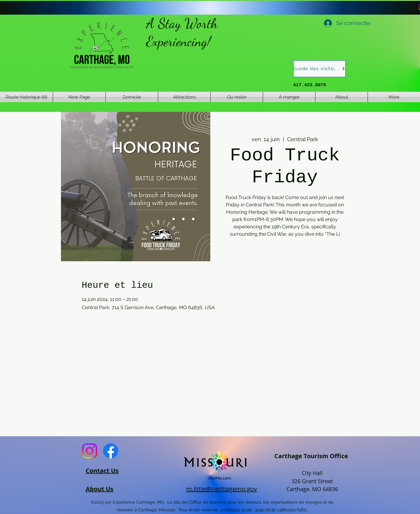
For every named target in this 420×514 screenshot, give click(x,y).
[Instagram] (90, 451)
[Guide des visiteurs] (319, 69)
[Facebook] (111, 451)
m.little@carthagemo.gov (222, 489)
